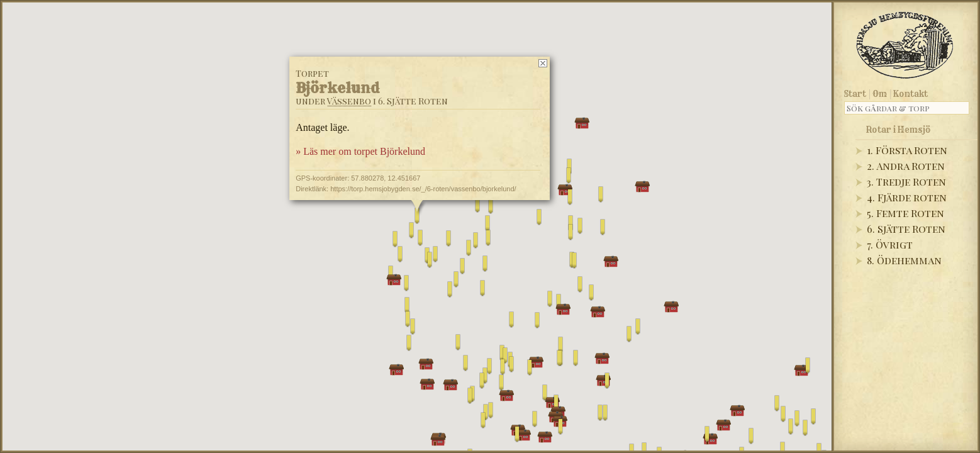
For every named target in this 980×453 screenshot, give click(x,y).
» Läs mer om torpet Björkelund (360, 151)
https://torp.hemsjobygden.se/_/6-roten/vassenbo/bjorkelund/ (423, 189)
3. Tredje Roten (906, 182)
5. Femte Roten (905, 213)
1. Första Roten (907, 150)
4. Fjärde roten (907, 197)
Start (855, 94)
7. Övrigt (890, 244)
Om (880, 94)
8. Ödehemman (904, 260)
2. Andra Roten (906, 166)
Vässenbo (349, 101)
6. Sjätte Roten (906, 229)
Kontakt (910, 94)
